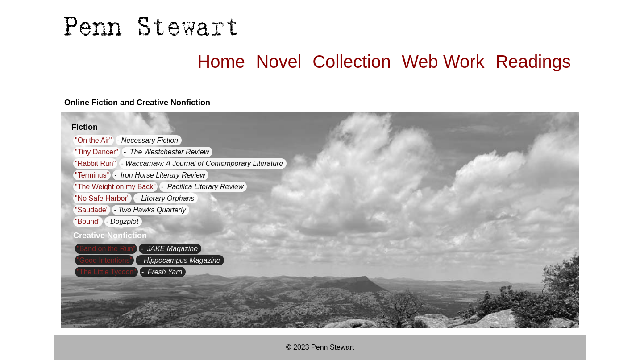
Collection (352, 62)
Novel (278, 62)
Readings (533, 62)
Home (221, 62)
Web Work (443, 62)
